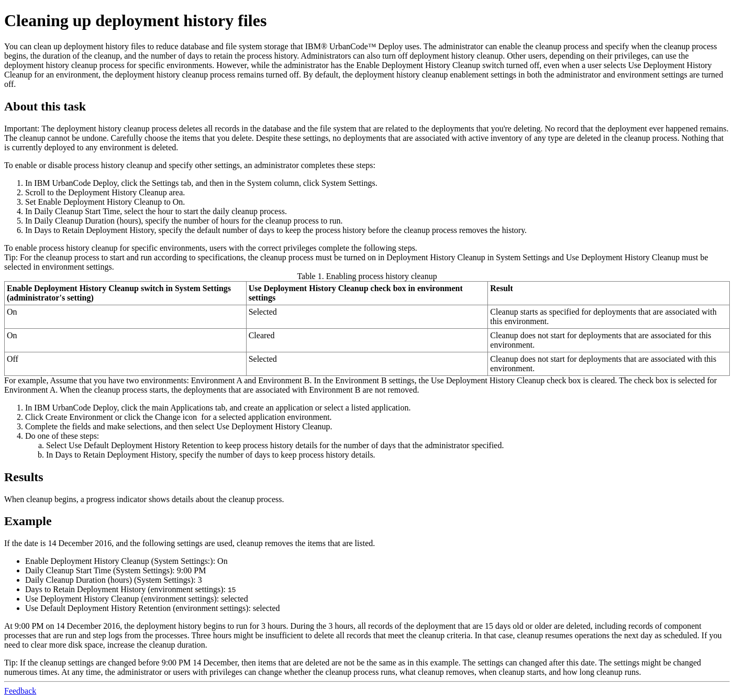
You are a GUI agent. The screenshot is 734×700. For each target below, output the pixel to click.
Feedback (20, 691)
